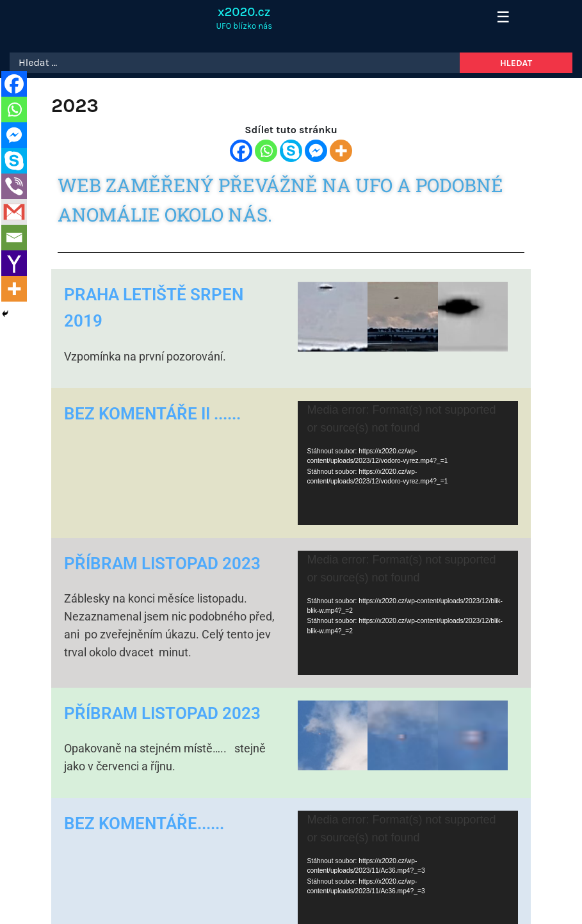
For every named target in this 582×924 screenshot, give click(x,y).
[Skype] (291, 151)
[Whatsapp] (266, 151)
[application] (408, 463)
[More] (341, 151)
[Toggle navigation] (499, 18)
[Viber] (14, 186)
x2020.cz (244, 12)
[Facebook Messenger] (316, 151)
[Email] (14, 238)
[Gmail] (14, 212)
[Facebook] (241, 151)
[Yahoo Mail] (14, 263)
